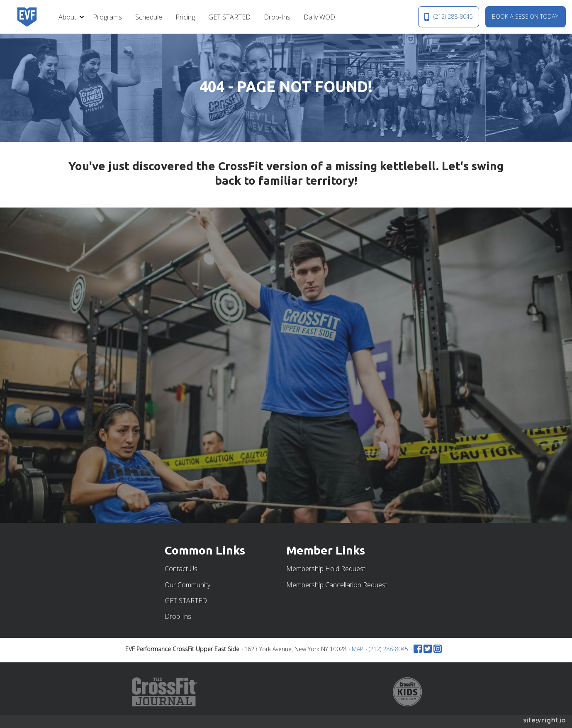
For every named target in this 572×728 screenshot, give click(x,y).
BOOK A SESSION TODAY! (526, 16)
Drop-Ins (277, 17)
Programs (107, 17)
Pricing (185, 17)
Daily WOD (319, 17)
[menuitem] (69, 17)
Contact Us (181, 569)
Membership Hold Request (326, 569)
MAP (358, 649)
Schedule (149, 17)
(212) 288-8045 (448, 17)
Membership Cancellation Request (337, 585)
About (67, 17)
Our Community (187, 585)
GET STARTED (229, 17)
